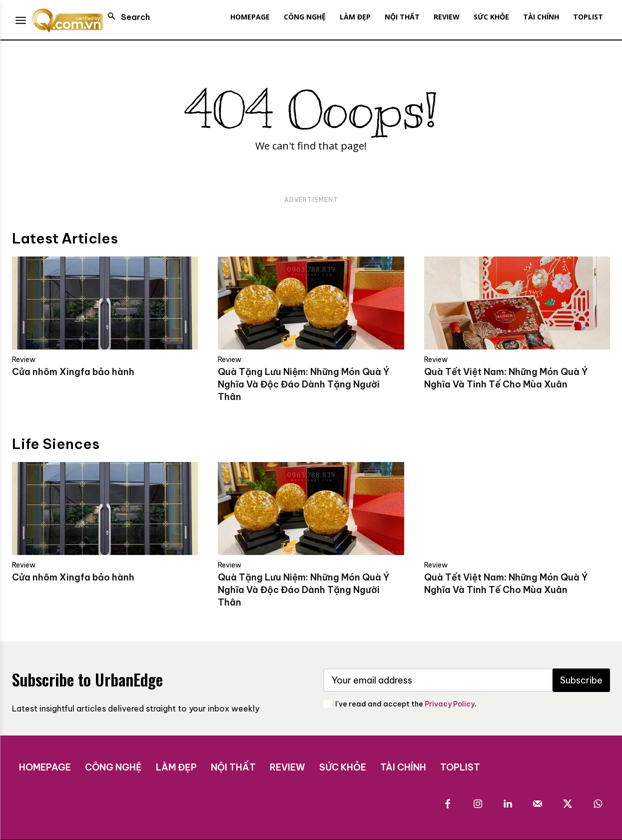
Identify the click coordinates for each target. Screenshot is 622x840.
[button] (126, 17)
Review (24, 359)
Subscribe (581, 680)
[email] (438, 680)
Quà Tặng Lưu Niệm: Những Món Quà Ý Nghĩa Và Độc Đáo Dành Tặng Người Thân (304, 384)
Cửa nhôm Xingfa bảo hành (73, 372)
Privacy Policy (450, 704)
